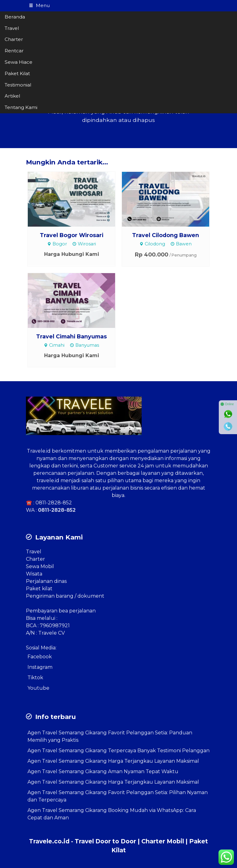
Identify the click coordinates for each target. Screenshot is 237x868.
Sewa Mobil (40, 566)
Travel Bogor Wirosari (72, 235)
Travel (12, 28)
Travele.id (39, 451)
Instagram (40, 667)
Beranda (15, 17)
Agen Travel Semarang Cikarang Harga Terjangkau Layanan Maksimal (113, 761)
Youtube (38, 688)
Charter (14, 39)
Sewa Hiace (19, 62)
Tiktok (35, 678)
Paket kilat (39, 589)
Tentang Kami (21, 107)
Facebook (40, 657)
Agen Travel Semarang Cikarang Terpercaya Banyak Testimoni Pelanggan (118, 751)
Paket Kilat (17, 73)
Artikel (12, 96)
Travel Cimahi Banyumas (71, 336)
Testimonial (18, 85)
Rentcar (14, 51)
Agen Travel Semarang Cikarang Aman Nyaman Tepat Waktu (103, 771)
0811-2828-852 (54, 503)
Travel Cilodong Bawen (166, 235)
